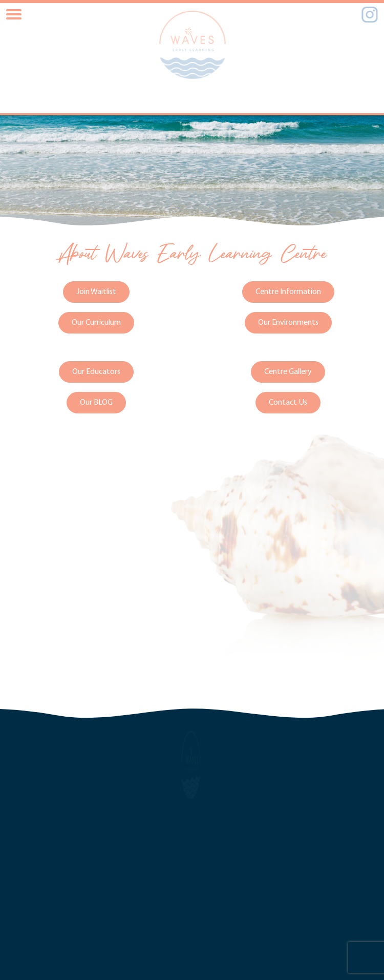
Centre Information (288, 291)
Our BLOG (96, 402)
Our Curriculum (96, 322)
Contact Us (288, 402)
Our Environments (288, 322)
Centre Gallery (288, 371)
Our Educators (96, 371)
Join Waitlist (96, 291)
